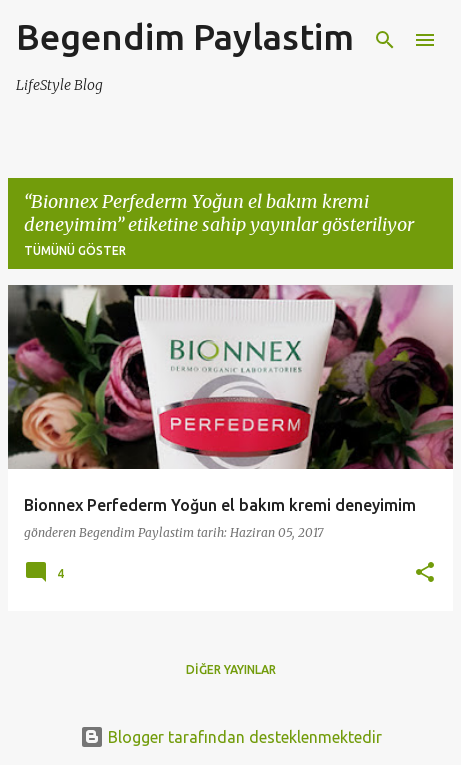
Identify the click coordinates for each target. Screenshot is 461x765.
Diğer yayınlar (231, 669)
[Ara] (385, 40)
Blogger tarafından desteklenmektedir (231, 737)
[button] (425, 573)
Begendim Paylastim (185, 36)
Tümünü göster (75, 250)
